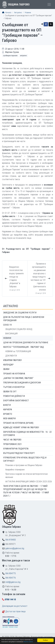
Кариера (8, 410)
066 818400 (11, 540)
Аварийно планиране (15, 470)
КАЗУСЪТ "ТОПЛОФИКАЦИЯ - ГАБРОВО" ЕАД (23, 347)
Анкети (7, 405)
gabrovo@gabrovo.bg (15, 548)
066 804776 (11, 578)
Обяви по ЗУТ (10, 392)
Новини (28, 13)
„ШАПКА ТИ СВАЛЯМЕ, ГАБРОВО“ (18, 378)
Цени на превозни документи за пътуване (26, 343)
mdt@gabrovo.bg (13, 582)
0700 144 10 (10, 599)
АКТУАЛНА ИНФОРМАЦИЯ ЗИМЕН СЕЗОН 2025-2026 (29, 482)
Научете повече (28, 642)
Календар (8, 365)
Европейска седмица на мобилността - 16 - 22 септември (27, 434)
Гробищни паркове (10, 56)
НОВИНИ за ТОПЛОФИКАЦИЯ (18, 351)
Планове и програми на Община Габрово (24, 465)
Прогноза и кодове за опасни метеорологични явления (26, 476)
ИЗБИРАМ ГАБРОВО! (12, 360)
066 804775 (11, 573)
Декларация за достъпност (15, 606)
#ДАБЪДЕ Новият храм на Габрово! (21, 427)
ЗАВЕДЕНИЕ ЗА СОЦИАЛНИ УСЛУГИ (20, 313)
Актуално (18, 13)
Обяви (6, 369)
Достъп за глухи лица (15, 611)
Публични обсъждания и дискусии (22, 383)
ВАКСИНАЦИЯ (11, 334)
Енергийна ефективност (16, 401)
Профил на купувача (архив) (18, 423)
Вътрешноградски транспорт (19, 453)
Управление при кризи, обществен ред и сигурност (25, 459)
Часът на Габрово (12, 440)
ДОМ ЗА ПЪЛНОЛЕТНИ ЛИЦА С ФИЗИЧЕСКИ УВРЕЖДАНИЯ (24, 319)
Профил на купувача (14, 374)
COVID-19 (7, 325)
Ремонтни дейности (14, 396)
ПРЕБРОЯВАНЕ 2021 (12, 444)
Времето (8, 414)
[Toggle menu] (49, 4)
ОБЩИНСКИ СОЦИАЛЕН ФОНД (19, 329)
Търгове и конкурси (14, 387)
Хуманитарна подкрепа (16, 449)
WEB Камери (9, 418)
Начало (7, 13)
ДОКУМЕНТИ (11, 356)
